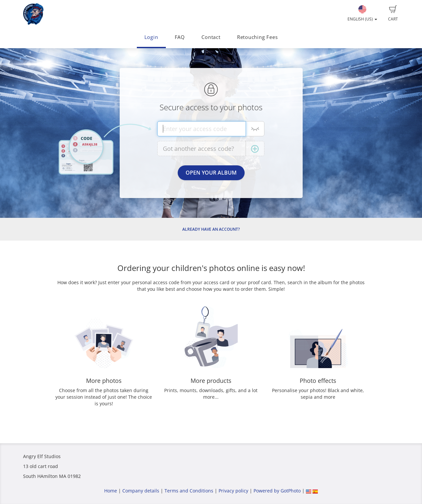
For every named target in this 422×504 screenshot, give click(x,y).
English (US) (362, 14)
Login (151, 37)
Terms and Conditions (189, 491)
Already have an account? (211, 229)
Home (111, 491)
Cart (393, 14)
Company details (141, 491)
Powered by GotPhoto (277, 491)
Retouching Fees (257, 37)
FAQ (180, 37)
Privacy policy (233, 491)
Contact (211, 37)
